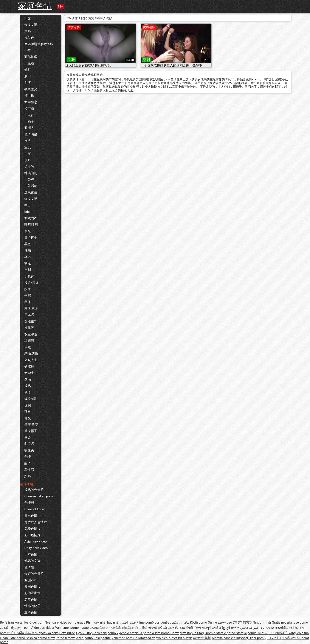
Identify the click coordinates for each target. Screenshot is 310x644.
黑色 (28, 244)
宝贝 (28, 147)
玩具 (28, 160)
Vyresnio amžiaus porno (134, 633)
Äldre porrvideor (43, 628)
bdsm (28, 212)
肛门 (28, 76)
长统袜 (29, 276)
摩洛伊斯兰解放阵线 (39, 44)
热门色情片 (32, 535)
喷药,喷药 (31, 225)
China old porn (35, 509)
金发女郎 (31, 25)
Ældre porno (161, 633)
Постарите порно (184, 633)
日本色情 (31, 516)
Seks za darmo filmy (40, 638)
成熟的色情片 (34, 490)
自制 (28, 270)
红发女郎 (31, 199)
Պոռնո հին (262, 623)
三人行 (29, 115)
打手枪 (29, 96)
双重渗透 (31, 334)
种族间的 (31, 173)
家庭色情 (35, 6)
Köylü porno (198, 623)
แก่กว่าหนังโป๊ (278, 633)
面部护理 (31, 57)
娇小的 (29, 167)
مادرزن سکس (180, 623)
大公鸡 (29, 179)
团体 (28, 302)
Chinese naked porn (39, 496)
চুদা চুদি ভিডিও (242, 623)
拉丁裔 (29, 109)
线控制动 (31, 399)
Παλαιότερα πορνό (147, 638)
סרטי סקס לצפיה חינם (177, 638)
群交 (28, 418)
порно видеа (89, 628)
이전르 (263, 633)
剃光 (28, 231)
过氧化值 (31, 192)
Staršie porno (226, 633)
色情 (28, 457)
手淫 (28, 154)
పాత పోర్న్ (219, 628)
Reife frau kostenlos (14, 623)
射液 (28, 83)
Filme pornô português (153, 623)
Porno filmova (65, 638)
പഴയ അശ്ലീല (277, 628)
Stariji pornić (207, 633)
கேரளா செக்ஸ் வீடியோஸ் (119, 628)
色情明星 (31, 134)
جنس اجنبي (128, 623)
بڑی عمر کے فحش (253, 628)
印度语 (29, 444)
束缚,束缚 (31, 308)
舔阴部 (29, 341)
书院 (28, 296)
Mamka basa (222, 638)
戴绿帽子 (31, 431)
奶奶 (28, 476)
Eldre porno (17, 638)
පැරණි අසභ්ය (291, 638)
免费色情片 (32, 529)
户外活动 (31, 186)
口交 (28, 18)
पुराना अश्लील (273, 638)
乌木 (28, 257)
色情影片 (31, 503)
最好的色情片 (34, 574)
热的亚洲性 (32, 593)
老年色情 (31, 600)
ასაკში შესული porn (16, 628)
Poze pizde (67, 633)
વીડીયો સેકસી (148, 628)
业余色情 (31, 612)
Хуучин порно (86, 633)
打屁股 (29, 328)
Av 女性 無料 (202, 638)
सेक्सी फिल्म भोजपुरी (199, 628)
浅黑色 (29, 38)
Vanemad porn (122, 638)
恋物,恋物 (31, 354)
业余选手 (31, 238)
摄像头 (29, 450)
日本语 (29, 315)
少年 (28, 51)
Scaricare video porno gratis (65, 623)
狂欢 (28, 412)
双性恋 (29, 470)
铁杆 (28, 70)
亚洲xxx (30, 580)
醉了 (28, 463)
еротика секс (49, 633)
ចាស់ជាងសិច (16, 633)
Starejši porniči (247, 633)
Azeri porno (85, 638)
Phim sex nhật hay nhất (103, 623)
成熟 (28, 386)
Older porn (37, 623)
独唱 (28, 250)
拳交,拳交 (31, 425)
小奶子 (29, 121)
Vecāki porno (107, 633)
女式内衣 (31, 218)
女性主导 (31, 321)
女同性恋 (31, 102)
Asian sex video (36, 541)
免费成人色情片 (36, 522)
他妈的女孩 (32, 561)
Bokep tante (102, 638)
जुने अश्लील (233, 628)
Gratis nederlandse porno (290, 623)
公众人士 (31, 360)
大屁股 (29, 63)
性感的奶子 (32, 606)
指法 (28, 141)
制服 (28, 263)
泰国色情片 (32, 587)
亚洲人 (29, 128)
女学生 (29, 373)
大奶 (28, 31)
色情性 (29, 567)
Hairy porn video (36, 548)
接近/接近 (31, 283)
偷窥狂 (29, 366)
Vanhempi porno (67, 628)
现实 (28, 405)
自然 (28, 347)
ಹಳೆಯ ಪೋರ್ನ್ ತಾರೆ (172, 628)
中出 (28, 205)
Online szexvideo (220, 623)
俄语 (28, 392)
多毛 (28, 379)
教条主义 (31, 89)
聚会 (28, 437)
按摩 (28, 289)
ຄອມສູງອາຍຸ (240, 638)
